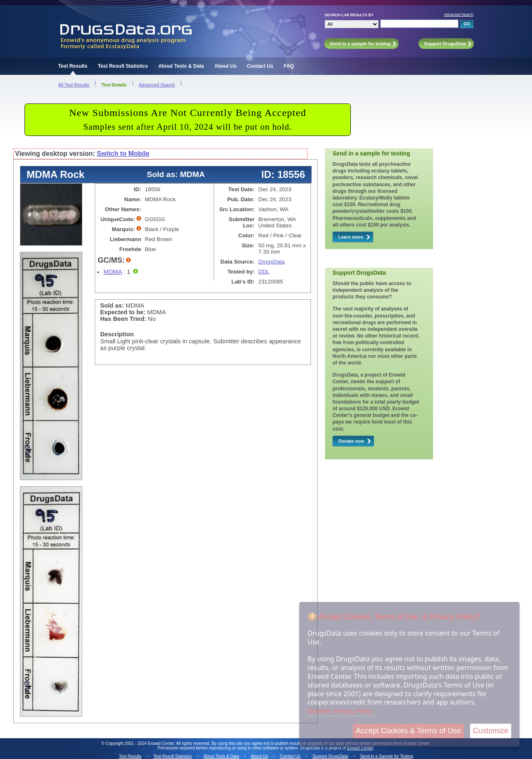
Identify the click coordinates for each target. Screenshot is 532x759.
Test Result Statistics (123, 66)
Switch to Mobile (123, 154)
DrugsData (272, 262)
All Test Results (74, 85)
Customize (491, 731)
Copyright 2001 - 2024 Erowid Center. (140, 743)
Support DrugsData (330, 756)
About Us (225, 66)
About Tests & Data (181, 66)
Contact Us (260, 66)
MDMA (113, 272)
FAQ (289, 66)
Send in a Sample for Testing (387, 756)
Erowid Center (360, 748)
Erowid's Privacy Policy (340, 711)
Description (117, 334)
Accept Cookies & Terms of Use (408, 731)
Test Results (73, 66)
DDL (264, 272)
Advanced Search (459, 15)
